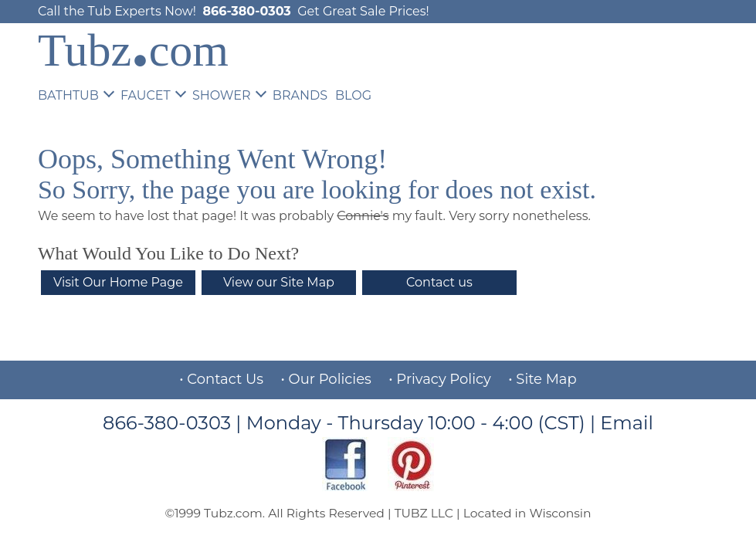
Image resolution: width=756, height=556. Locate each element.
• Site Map (542, 379)
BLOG (353, 95)
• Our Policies (326, 379)
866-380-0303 (246, 11)
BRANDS (300, 95)
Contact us (439, 282)
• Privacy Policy (440, 379)
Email (627, 423)
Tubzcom (133, 50)
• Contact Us (221, 379)
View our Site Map (279, 282)
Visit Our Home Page (118, 282)
